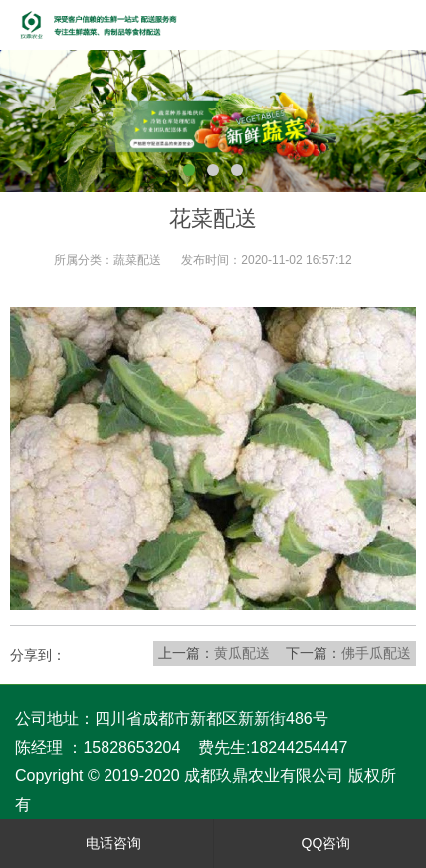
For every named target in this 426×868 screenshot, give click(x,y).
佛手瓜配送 (376, 653)
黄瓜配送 (242, 653)
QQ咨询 (320, 843)
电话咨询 (107, 843)
